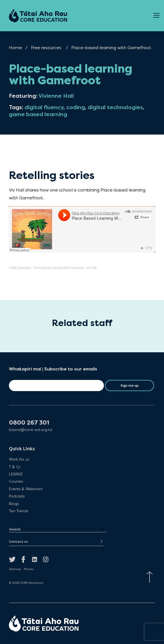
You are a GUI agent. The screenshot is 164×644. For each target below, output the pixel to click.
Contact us (18, 542)
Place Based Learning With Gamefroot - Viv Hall (65, 268)
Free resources (46, 48)
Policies (29, 569)
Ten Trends (19, 511)
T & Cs (14, 467)
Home (15, 48)
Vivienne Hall (56, 96)
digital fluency (44, 107)
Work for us (19, 459)
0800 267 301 (29, 423)
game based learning (38, 114)
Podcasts (17, 496)
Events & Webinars (26, 489)
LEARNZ (16, 474)
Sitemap (15, 569)
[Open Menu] (156, 16)
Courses (16, 481)
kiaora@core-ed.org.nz (31, 430)
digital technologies (115, 107)
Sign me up (130, 386)
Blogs (14, 504)
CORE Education (20, 268)
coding (76, 107)
